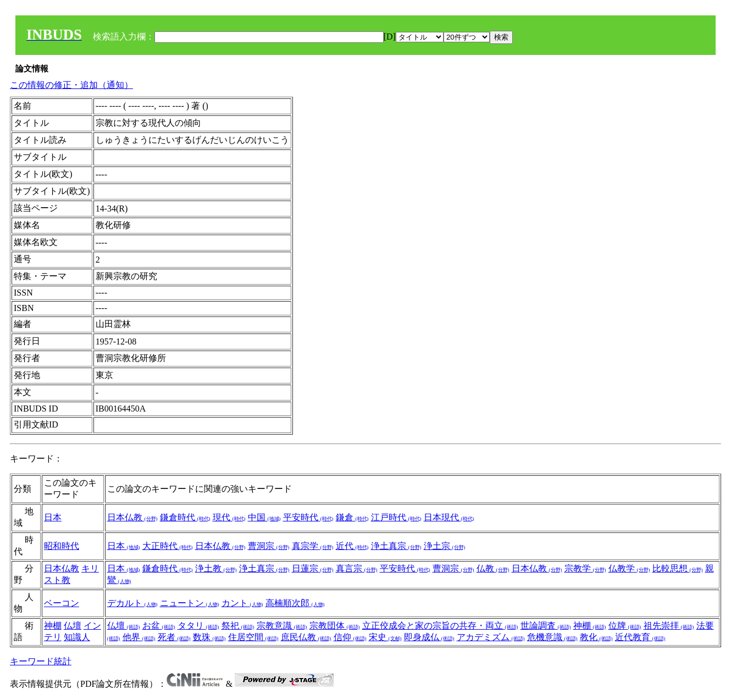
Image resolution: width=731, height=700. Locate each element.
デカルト (132, 603)
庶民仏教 (306, 637)
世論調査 (546, 626)
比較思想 (678, 568)
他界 (139, 637)
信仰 (350, 637)
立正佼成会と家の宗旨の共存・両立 (440, 626)
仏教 (493, 568)
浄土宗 (445, 546)
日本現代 (449, 517)
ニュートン (190, 603)
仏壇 (73, 626)
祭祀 (238, 626)
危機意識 (552, 637)
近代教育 (640, 637)
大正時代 (168, 546)
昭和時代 (62, 546)
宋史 (385, 637)
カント (242, 603)
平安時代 (308, 517)
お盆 (159, 626)
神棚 (53, 626)
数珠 (209, 637)
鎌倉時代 (185, 517)
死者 (174, 637)
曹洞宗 (269, 546)
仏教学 (629, 568)
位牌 (625, 626)
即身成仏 (429, 637)
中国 (264, 517)
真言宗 (357, 568)
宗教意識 (282, 626)
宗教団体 (335, 626)
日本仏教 (132, 517)
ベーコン (62, 603)
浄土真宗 (396, 546)
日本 (53, 517)
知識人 (77, 637)
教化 (596, 637)
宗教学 (585, 568)
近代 (352, 546)
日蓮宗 (313, 568)
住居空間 (253, 637)
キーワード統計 (41, 661)
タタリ (198, 626)
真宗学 (313, 546)
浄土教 (216, 568)
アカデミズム (491, 637)
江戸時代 (396, 517)
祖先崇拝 (669, 626)
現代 (229, 517)
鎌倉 (352, 517)
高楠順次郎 (295, 603)
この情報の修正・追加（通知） (71, 85)
